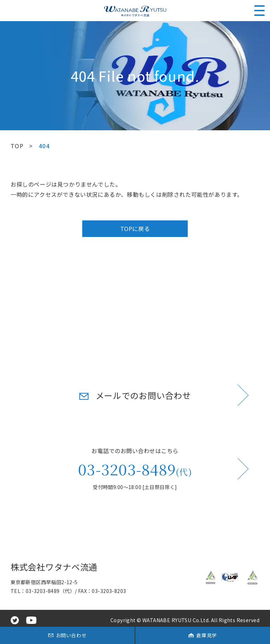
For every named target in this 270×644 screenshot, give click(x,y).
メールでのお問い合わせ (143, 395)
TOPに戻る (135, 229)
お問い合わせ (71, 635)
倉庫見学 (206, 635)
